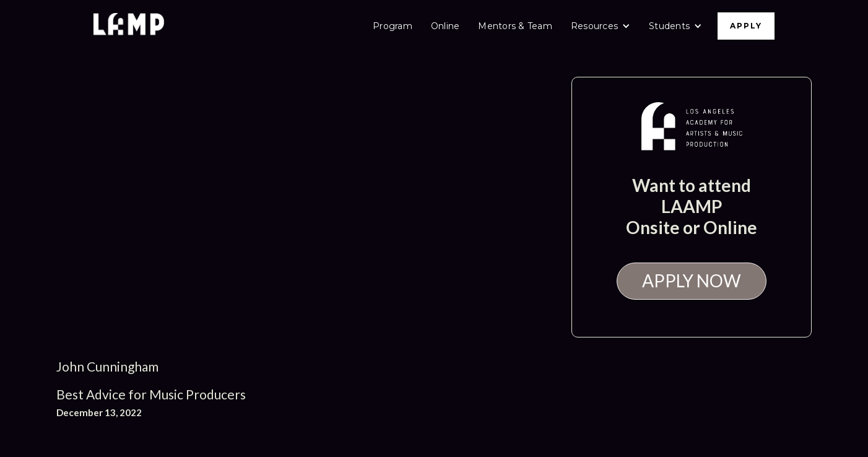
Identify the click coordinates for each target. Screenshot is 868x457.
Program (393, 26)
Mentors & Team (515, 26)
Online (445, 26)
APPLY (746, 26)
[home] (129, 26)
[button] (601, 26)
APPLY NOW (692, 281)
